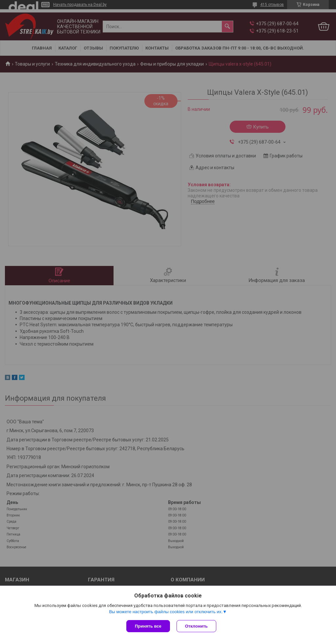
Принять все (148, 626)
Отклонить (196, 626)
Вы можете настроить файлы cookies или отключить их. (166, 612)
